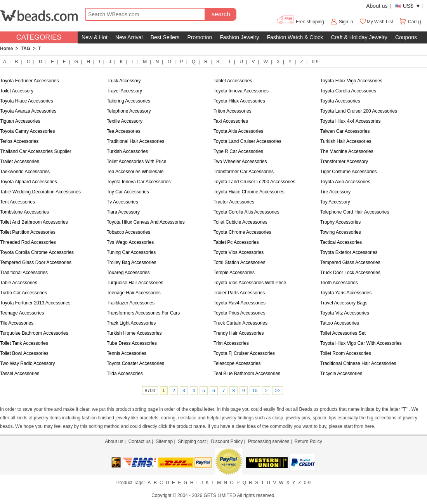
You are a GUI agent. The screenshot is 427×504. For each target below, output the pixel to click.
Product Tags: (131, 483)
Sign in (346, 22)
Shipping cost (192, 441)
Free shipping (300, 22)
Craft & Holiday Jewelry (359, 37)
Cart (409, 22)
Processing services (269, 441)
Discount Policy (227, 441)
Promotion (200, 37)
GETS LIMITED (220, 495)
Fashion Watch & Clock (295, 37)
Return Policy (308, 441)
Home (6, 49)
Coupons (406, 37)
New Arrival (129, 37)
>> (278, 391)
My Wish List (376, 22)
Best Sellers (165, 37)
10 (255, 391)
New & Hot (95, 37)
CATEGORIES (39, 37)
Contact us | (142, 441)
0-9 (315, 62)
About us (377, 6)
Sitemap (164, 441)
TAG (26, 49)
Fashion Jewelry (239, 37)
